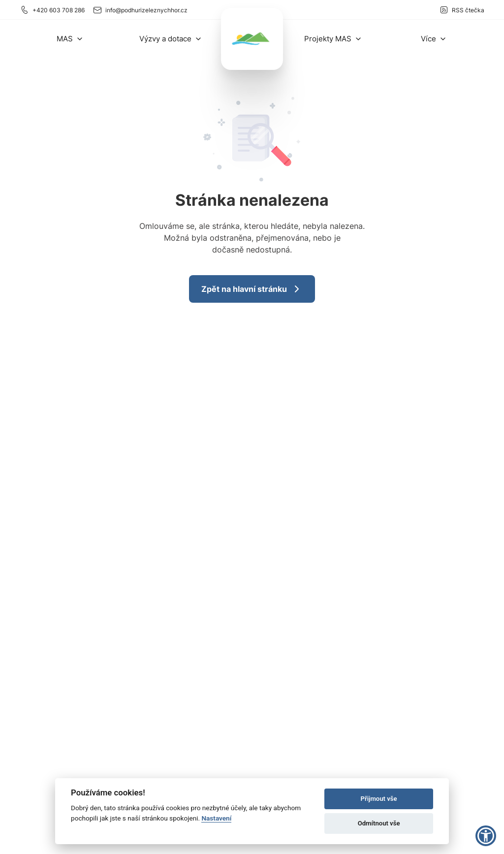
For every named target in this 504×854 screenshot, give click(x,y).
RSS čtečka (462, 10)
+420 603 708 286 (52, 10)
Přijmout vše (379, 799)
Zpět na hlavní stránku (252, 289)
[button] (70, 39)
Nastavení (216, 818)
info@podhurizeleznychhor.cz (140, 10)
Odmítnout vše (379, 823)
